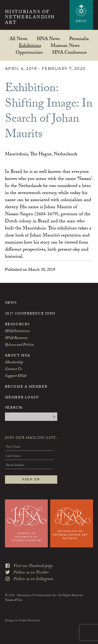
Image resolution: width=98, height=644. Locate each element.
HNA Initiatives (17, 332)
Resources (17, 325)
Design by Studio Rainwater (22, 621)
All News (18, 39)
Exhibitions (30, 45)
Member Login (22, 398)
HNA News (48, 39)
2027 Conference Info (30, 314)
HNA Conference (70, 52)
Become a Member (26, 387)
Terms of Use (13, 600)
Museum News (65, 45)
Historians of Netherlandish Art (30, 18)
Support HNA (15, 376)
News (11, 303)
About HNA (18, 356)
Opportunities (29, 52)
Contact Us (13, 370)
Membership (14, 363)
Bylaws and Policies (19, 345)
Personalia (79, 39)
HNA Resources (16, 338)
